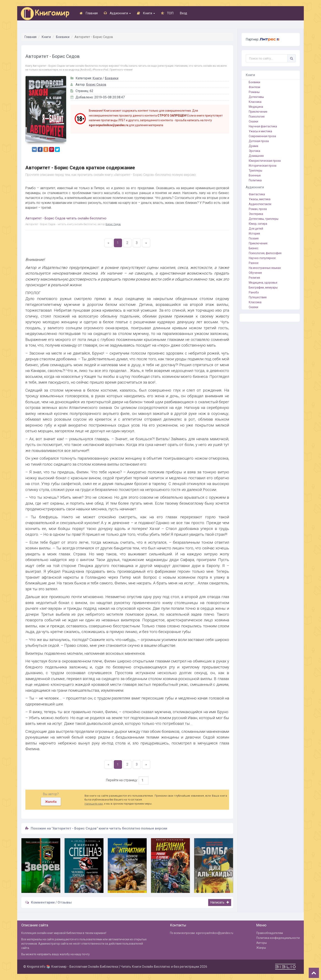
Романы (254, 92)
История (254, 233)
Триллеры (255, 171)
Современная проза (262, 136)
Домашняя (256, 156)
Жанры (261, 948)
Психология (257, 117)
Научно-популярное (262, 258)
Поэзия (254, 238)
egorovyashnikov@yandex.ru (215, 933)
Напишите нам (94, 804)
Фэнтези (254, 87)
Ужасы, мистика (260, 199)
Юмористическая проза (265, 161)
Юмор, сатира (258, 224)
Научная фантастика (263, 126)
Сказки (253, 121)
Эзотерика (256, 214)
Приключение (258, 112)
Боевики (63, 37)
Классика (255, 102)
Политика (255, 180)
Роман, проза (258, 209)
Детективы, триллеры (264, 219)
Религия (254, 278)
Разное (254, 263)
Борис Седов (96, 85)
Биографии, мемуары (263, 287)
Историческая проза (263, 166)
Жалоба (51, 802)
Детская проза (259, 141)
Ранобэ (254, 292)
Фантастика (257, 194)
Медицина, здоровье (263, 283)
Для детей (256, 229)
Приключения (258, 243)
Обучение (255, 273)
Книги (146, 13)
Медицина (256, 107)
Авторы (262, 943)
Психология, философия (265, 253)
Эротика (254, 151)
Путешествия (258, 297)
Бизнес (254, 248)
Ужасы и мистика (260, 131)
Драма (253, 146)
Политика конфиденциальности (278, 938)
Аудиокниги (117, 13)
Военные (255, 175)
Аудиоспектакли (260, 204)
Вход (183, 13)
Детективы (256, 97)
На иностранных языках (265, 268)
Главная (89, 13)
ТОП (167, 13)
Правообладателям (270, 933)
